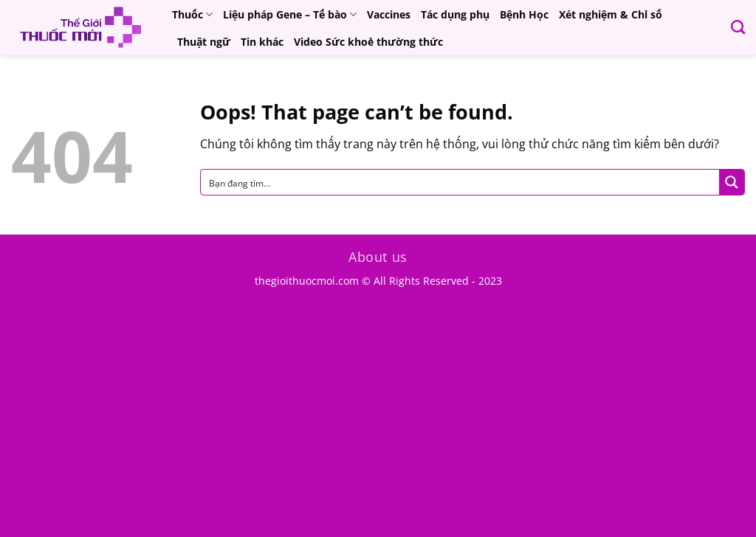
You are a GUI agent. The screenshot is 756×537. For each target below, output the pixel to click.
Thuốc (192, 15)
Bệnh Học (524, 14)
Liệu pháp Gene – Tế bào (290, 15)
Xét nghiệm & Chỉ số (611, 14)
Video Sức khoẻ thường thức (368, 42)
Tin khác (262, 42)
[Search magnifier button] (732, 182)
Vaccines (389, 14)
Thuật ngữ (204, 42)
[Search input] (461, 182)
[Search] (738, 27)
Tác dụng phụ (455, 14)
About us (378, 257)
